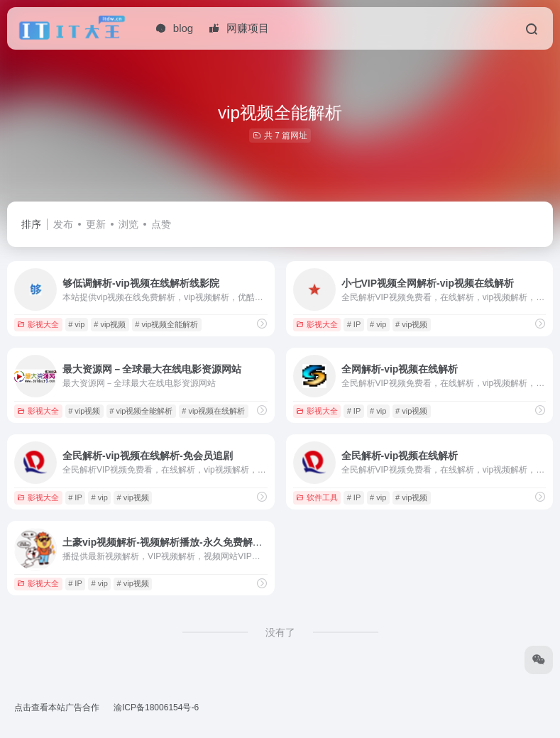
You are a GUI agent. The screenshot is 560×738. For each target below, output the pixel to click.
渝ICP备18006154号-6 (156, 707)
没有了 (280, 632)
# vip (76, 324)
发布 (63, 224)
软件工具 (317, 497)
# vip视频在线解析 (213, 411)
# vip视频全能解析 (166, 324)
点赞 (161, 224)
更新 (96, 224)
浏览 (128, 224)
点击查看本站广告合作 (57, 707)
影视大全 (38, 324)
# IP (354, 324)
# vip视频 (110, 324)
